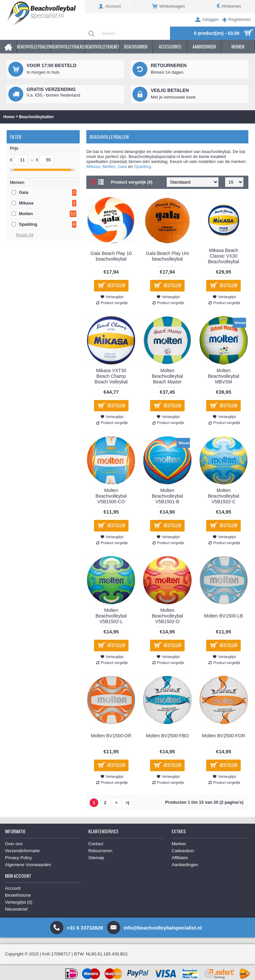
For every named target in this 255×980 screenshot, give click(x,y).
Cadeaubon (183, 851)
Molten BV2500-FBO (167, 736)
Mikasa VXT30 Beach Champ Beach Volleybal (111, 376)
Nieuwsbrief (16, 909)
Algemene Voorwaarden (28, 865)
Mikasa (26, 203)
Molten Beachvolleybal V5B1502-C (223, 496)
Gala (24, 192)
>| (127, 803)
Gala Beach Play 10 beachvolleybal (111, 256)
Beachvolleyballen (36, 117)
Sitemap (96, 858)
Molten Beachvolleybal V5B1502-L (111, 616)
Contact (96, 844)
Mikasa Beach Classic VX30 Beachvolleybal (223, 256)
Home (9, 117)
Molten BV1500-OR (111, 736)
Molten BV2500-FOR (223, 736)
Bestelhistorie (18, 895)
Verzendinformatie (22, 851)
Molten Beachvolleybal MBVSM (223, 376)
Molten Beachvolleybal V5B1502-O (167, 616)
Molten (26, 214)
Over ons (14, 844)
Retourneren (100, 851)
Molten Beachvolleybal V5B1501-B (167, 496)
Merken (179, 844)
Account (13, 888)
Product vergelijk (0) (132, 182)
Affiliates (180, 858)
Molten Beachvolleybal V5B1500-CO (111, 496)
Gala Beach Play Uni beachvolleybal (167, 256)
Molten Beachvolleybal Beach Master (167, 376)
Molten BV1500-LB (224, 616)
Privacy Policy (18, 858)
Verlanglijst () (19, 902)
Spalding (28, 224)
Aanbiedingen (185, 865)
